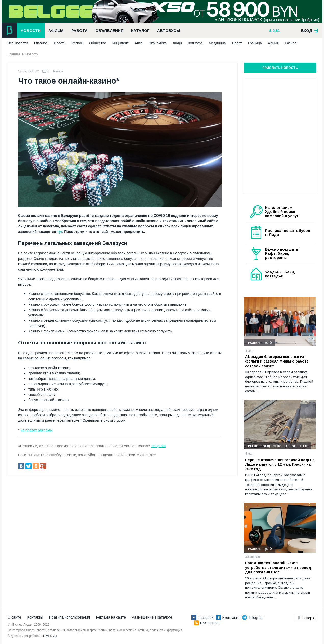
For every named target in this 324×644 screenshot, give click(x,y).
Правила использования (70, 617)
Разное (291, 43)
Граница (255, 43)
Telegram (158, 446)
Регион (77, 43)
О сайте (14, 617)
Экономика (158, 43)
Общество (98, 43)
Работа (79, 31)
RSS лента (206, 623)
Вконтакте (228, 618)
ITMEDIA (49, 636)
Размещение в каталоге (152, 617)
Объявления (109, 31)
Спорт (237, 43)
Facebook (202, 618)
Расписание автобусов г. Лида (288, 233)
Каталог (140, 31)
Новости (31, 31)
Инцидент (120, 43)
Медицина (217, 43)
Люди (177, 43)
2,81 (276, 31)
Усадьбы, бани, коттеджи (280, 274)
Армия (273, 43)
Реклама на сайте (111, 617)
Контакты (35, 617)
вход (309, 31)
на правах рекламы (36, 430)
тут (60, 232)
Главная (14, 54)
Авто (139, 43)
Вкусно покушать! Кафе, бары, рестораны (282, 253)
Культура (195, 43)
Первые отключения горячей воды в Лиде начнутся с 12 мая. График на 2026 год (280, 464)
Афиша (56, 31)
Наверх (306, 618)
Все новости (18, 43)
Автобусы (168, 31)
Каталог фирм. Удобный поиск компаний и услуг (282, 212)
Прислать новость (280, 68)
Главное (41, 43)
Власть (60, 43)
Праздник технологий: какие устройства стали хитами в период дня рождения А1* (278, 568)
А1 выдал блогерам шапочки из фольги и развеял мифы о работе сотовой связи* (277, 361)
